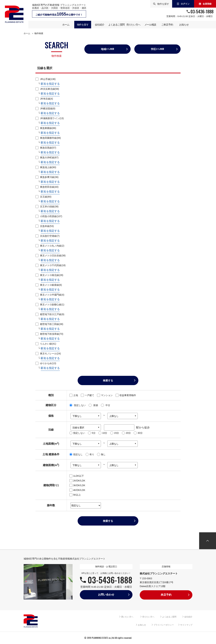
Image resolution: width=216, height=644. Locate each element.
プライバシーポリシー (164, 625)
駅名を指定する (50, 84)
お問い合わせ (106, 595)
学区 (157, 49)
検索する (108, 380)
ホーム (27, 33)
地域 (107, 49)
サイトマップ (186, 625)
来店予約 (166, 595)
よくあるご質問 (169, 617)
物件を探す (161, 4)
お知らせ (142, 625)
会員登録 (205, 4)
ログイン (183, 4)
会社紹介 (188, 617)
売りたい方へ (148, 617)
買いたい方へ (127, 617)
